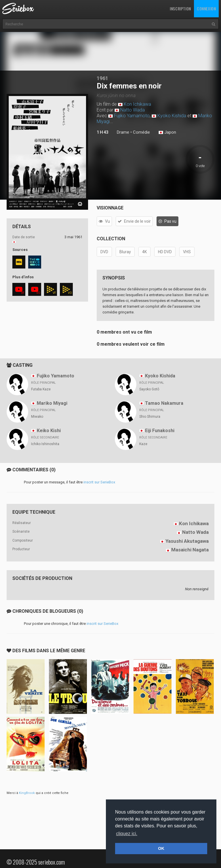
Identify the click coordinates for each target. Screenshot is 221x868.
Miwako (37, 417)
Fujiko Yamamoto (132, 116)
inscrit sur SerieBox (99, 482)
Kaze (143, 444)
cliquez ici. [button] (127, 834)
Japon (167, 133)
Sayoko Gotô (149, 389)
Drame (123, 132)
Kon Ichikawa (137, 104)
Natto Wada (133, 110)
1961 (102, 78)
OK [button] (161, 848)
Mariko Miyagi (52, 403)
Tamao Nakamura (164, 403)
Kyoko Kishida (172, 116)
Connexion (206, 8)
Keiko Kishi (49, 431)
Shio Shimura (150, 417)
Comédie (141, 132)
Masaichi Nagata (190, 550)
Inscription (180, 8)
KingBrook (27, 793)
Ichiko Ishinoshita (45, 444)
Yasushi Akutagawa (187, 541)
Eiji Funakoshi (160, 431)
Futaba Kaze (41, 389)
